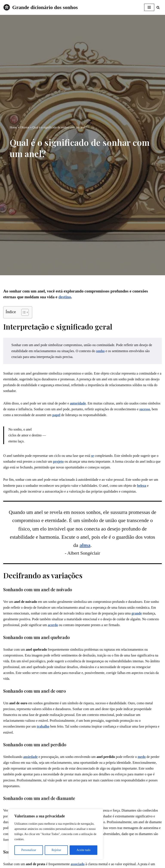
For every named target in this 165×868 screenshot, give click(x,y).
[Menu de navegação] (149, 7)
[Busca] (158, 7)
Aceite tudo (83, 850)
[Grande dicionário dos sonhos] (40, 7)
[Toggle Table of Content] (23, 312)
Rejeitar (56, 850)
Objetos (25, 127)
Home (13, 127)
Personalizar (29, 850)
